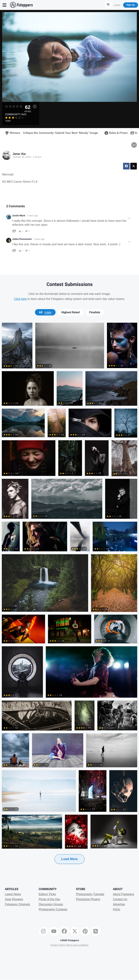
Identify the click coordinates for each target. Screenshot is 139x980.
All (45, 312)
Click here (20, 299)
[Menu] (5, 5)
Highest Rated (70, 312)
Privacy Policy (58, 945)
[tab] (45, 312)
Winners (11, 133)
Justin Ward (19, 216)
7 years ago (32, 216)
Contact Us (120, 899)
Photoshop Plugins (88, 899)
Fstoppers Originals (17, 904)
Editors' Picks (47, 894)
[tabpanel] (69, 599)
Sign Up (131, 5)
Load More (69, 859)
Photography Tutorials (90, 894)
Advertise (119, 904)
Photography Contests (53, 909)
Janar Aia (19, 154)
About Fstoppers (124, 894)
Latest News (13, 894)
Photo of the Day (50, 899)
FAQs (117, 909)
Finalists (95, 312)
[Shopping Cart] (108, 5)
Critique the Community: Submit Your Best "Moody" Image (60, 133)
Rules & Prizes (115, 133)
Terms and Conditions (77, 945)
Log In (117, 5)
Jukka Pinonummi (22, 239)
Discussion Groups (51, 904)
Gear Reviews (14, 899)
